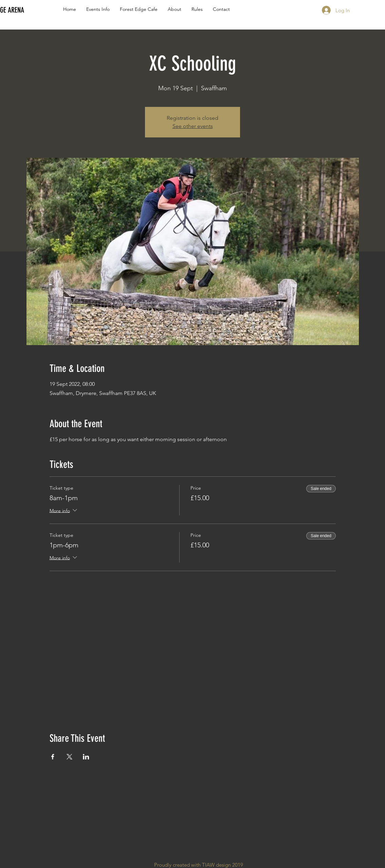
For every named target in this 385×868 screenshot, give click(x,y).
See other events (193, 126)
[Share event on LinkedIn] (86, 757)
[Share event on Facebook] (53, 757)
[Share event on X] (69, 757)
